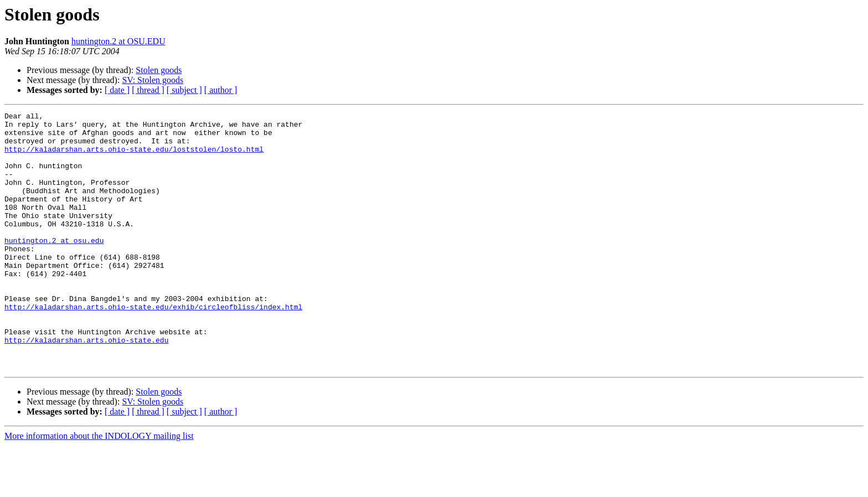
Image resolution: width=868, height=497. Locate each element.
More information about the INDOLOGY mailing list (99, 487)
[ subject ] (184, 90)
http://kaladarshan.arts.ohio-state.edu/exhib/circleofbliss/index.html (153, 346)
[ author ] (221, 90)
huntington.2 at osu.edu (54, 267)
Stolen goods (159, 70)
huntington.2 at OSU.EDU (118, 41)
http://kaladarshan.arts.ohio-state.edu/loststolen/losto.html (134, 157)
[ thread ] (148, 90)
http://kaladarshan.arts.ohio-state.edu (86, 386)
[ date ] (117, 90)
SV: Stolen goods (153, 80)
